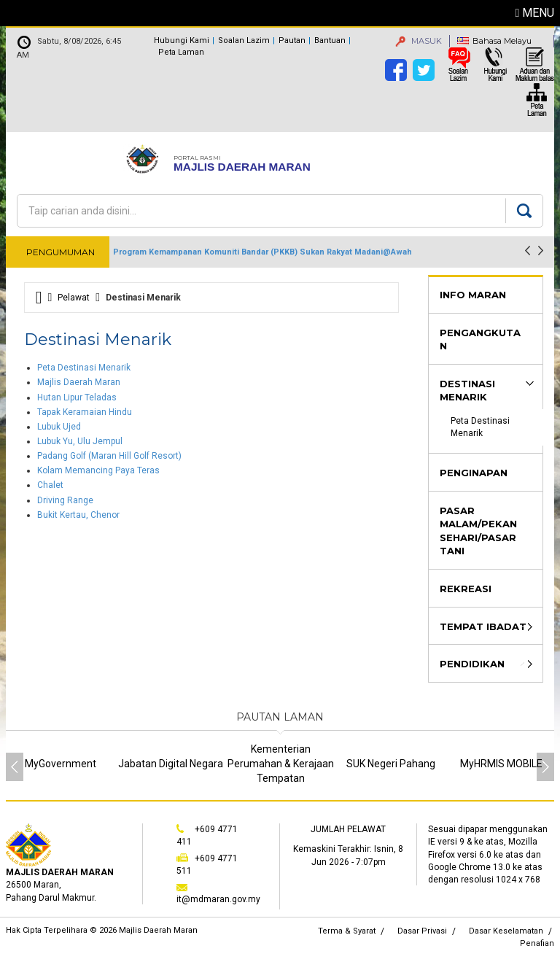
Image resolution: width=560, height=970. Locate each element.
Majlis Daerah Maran (79, 382)
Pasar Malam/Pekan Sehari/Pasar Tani (478, 531)
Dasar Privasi (422, 931)
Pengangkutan (480, 339)
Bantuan (330, 40)
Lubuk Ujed (59, 427)
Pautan (292, 40)
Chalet (50, 485)
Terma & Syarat (347, 931)
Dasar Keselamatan (506, 931)
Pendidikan (472, 664)
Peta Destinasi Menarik (84, 368)
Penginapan (474, 473)
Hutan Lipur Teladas (77, 397)
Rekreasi (466, 589)
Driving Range (65, 500)
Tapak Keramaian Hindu (85, 412)
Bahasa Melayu (502, 41)
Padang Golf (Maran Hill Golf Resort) (109, 456)
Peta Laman (181, 52)
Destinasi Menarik (467, 391)
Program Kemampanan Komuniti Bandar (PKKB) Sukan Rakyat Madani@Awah (262, 252)
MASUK (419, 41)
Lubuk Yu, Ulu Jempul (80, 441)
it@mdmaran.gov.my (218, 899)
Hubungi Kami (182, 40)
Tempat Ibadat (483, 626)
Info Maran (473, 295)
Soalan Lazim (244, 40)
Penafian (537, 943)
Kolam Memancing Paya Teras (98, 470)
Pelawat (74, 298)
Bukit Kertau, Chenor (78, 515)
